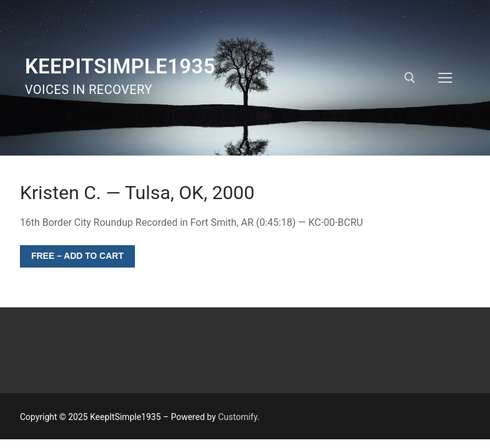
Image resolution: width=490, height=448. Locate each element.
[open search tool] (410, 78)
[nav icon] (445, 78)
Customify (238, 417)
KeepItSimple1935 (120, 66)
